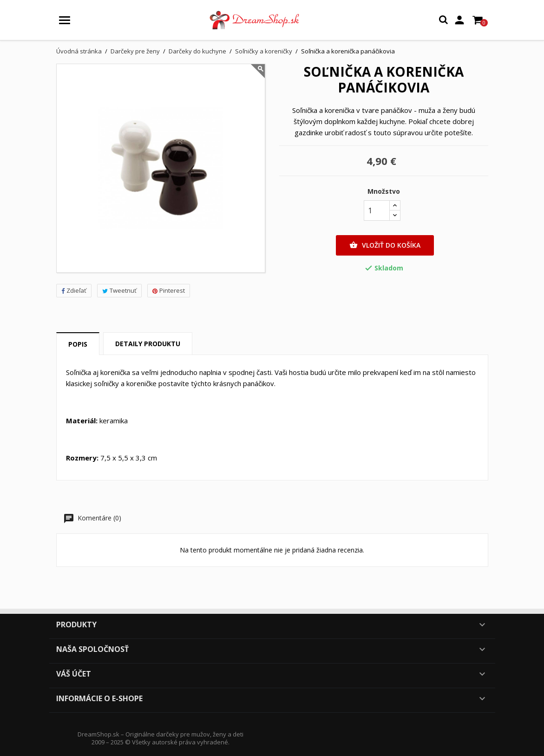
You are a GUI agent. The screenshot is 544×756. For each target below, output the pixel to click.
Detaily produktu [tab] (148, 344)
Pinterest (169, 290)
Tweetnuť (119, 290)
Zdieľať (74, 290)
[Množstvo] (377, 210)
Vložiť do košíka (385, 245)
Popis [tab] (78, 344)
